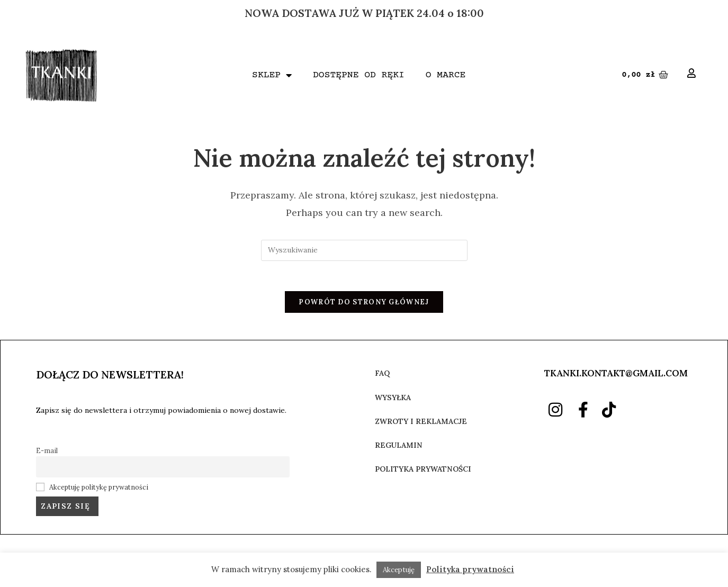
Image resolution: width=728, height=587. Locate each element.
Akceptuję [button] (399, 570)
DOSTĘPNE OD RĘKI (359, 75)
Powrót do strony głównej (364, 304)
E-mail (47, 452)
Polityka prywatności (470, 569)
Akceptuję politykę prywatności (99, 489)
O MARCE (446, 75)
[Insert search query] (364, 250)
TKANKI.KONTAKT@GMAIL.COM (616, 375)
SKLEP (272, 75)
